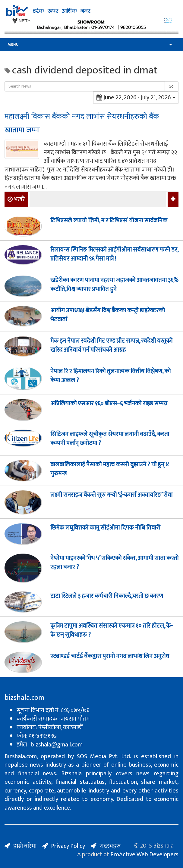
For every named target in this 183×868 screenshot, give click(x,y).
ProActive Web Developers (144, 854)
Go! (172, 86)
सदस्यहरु (110, 846)
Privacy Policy (68, 846)
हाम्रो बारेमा (25, 846)
